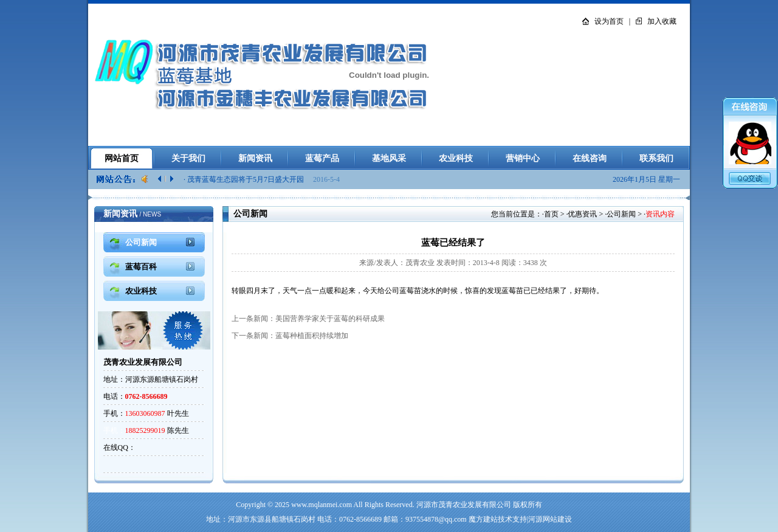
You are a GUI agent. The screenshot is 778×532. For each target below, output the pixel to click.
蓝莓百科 (141, 267)
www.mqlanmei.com (322, 505)
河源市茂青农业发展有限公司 (464, 505)
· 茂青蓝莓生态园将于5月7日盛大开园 (245, 179)
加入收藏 (662, 21)
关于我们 (188, 158)
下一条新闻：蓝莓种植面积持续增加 (290, 336)
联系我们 (656, 158)
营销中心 (523, 158)
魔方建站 (483, 519)
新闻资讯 (255, 158)
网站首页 (122, 158)
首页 (551, 214)
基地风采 (389, 158)
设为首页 (609, 21)
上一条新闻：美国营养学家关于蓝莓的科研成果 (308, 319)
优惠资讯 (582, 214)
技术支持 (512, 519)
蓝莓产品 (322, 158)
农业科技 (456, 158)
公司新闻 (621, 214)
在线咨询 (590, 158)
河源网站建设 (550, 519)
